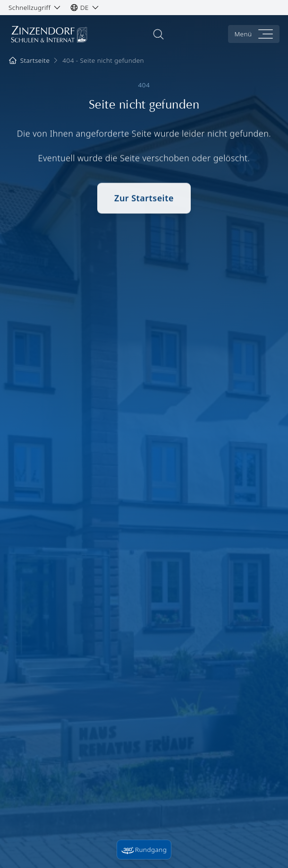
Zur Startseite (144, 200)
